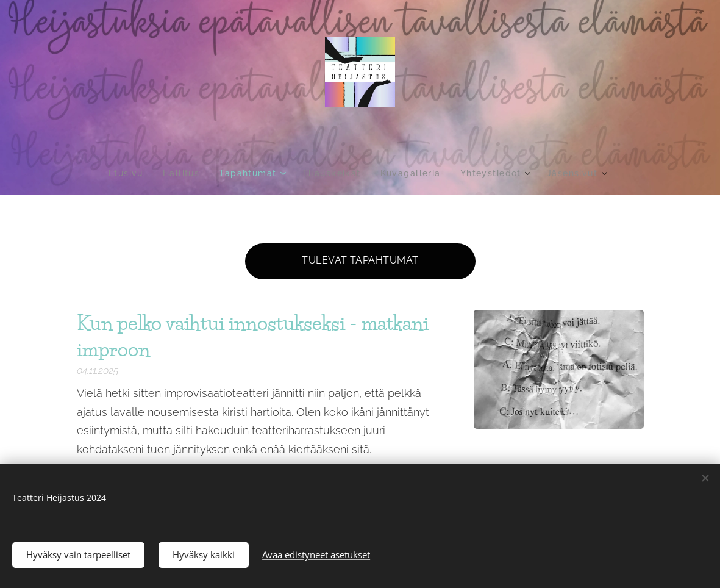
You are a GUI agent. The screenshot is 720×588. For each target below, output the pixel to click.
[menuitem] (124, 173)
